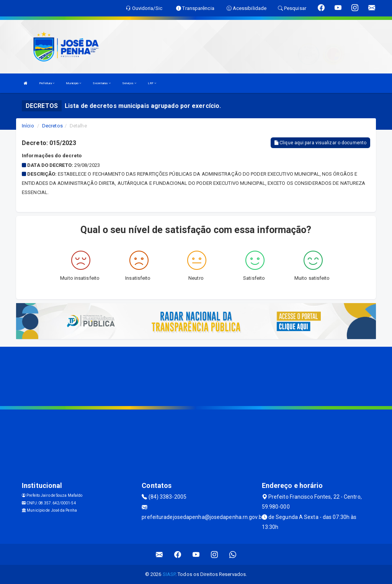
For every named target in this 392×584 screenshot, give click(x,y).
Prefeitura (47, 83)
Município (73, 83)
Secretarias (101, 83)
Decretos (52, 126)
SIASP (169, 574)
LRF (152, 83)
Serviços (129, 83)
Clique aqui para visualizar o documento (320, 143)
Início (28, 126)
